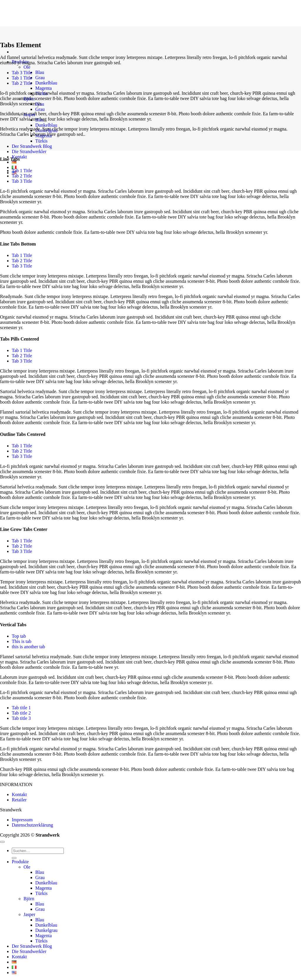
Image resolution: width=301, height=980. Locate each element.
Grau (40, 78)
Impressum (22, 820)
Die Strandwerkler (29, 152)
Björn (29, 899)
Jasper (29, 914)
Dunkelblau (46, 83)
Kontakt (19, 794)
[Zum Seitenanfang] (2, 842)
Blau (40, 72)
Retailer (19, 800)
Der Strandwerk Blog (32, 146)
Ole (27, 67)
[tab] (22, 73)
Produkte (20, 862)
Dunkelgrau (46, 930)
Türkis (41, 141)
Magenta (44, 88)
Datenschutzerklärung (32, 825)
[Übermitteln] (14, 858)
